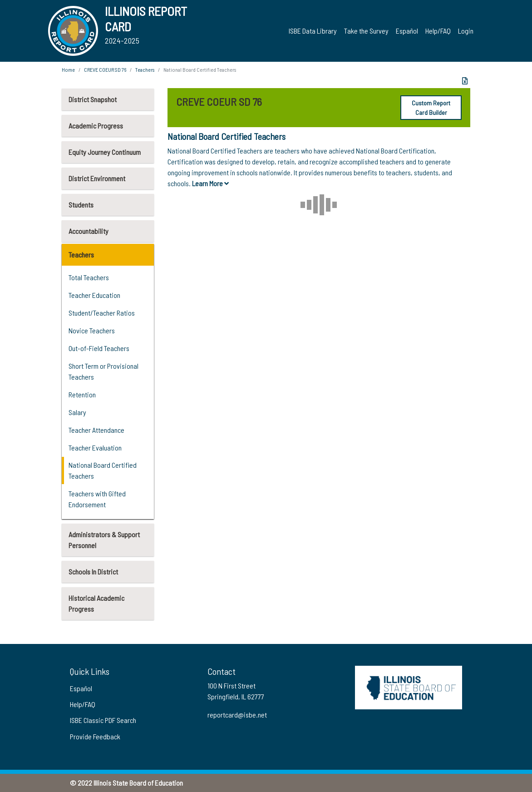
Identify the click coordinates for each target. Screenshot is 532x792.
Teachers (81, 255)
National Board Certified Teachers (103, 470)
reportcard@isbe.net (237, 715)
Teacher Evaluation (95, 448)
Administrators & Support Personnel (104, 540)
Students (81, 205)
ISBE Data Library (313, 31)
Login (466, 31)
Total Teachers (89, 277)
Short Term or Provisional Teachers (103, 371)
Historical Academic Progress (96, 603)
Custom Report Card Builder (431, 108)
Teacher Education (94, 295)
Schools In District (93, 572)
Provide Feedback (95, 736)
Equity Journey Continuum (105, 152)
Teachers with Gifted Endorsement (97, 499)
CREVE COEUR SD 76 (105, 69)
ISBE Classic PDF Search (103, 720)
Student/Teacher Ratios (102, 313)
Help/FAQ (438, 31)
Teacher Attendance (96, 430)
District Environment (97, 178)
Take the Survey (366, 31)
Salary (77, 412)
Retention (82, 394)
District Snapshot (93, 99)
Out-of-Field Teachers (99, 348)
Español (407, 31)
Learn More (210, 183)
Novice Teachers (92, 330)
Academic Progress (96, 126)
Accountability (89, 231)
